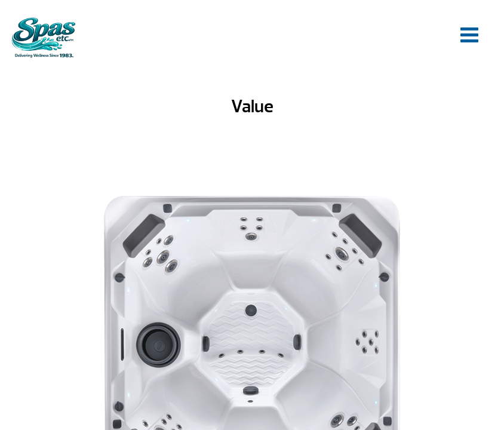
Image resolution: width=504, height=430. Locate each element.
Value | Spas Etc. (43, 37)
